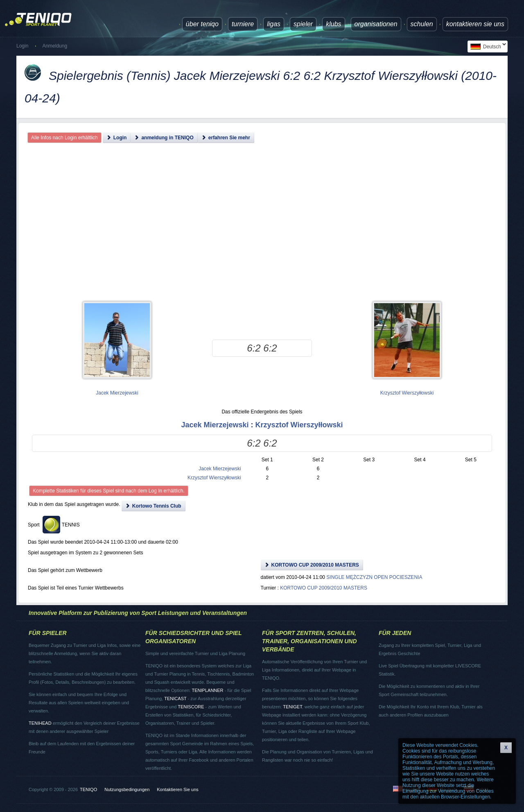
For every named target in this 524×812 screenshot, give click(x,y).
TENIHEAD (40, 723)
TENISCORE (191, 707)
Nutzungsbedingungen (127, 789)
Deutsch (487, 46)
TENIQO (88, 789)
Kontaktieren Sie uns (475, 24)
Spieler (303, 24)
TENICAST (175, 699)
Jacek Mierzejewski (117, 393)
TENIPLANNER (208, 690)
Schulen (422, 24)
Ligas (274, 24)
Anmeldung (55, 46)
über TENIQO (202, 24)
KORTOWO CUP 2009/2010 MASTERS (324, 588)
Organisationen (376, 24)
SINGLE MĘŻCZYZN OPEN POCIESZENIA (374, 577)
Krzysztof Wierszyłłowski (407, 393)
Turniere (243, 24)
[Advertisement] (262, 229)
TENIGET (292, 707)
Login (22, 46)
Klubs (333, 24)
